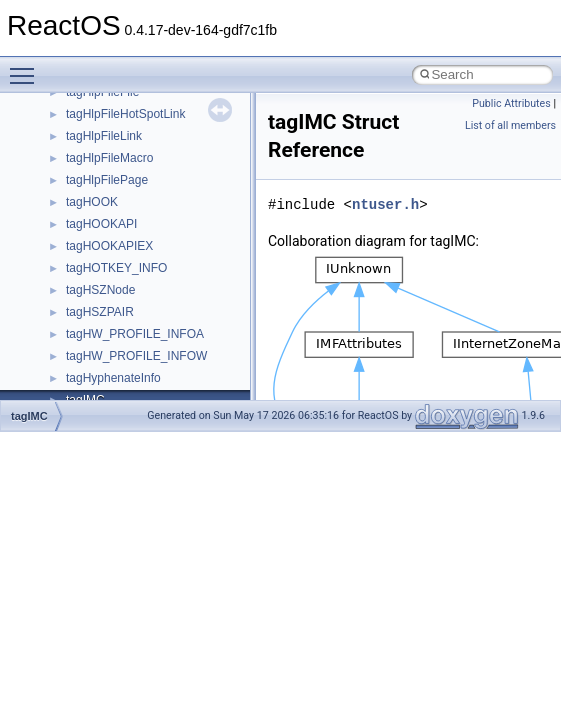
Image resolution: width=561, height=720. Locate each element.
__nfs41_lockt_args (118, 287)
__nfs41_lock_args (116, 221)
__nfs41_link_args (114, 177)
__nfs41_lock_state (117, 265)
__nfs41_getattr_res (119, 133)
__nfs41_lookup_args (123, 375)
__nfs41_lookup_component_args (156, 397)
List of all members (510, 125)
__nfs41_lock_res (113, 243)
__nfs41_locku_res (116, 353)
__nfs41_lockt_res (114, 309)
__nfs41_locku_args (119, 331)
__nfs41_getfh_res (115, 155)
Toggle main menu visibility (27, 67)
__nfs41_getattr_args (122, 111)
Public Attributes (511, 103)
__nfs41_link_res (111, 199)
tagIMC (29, 416)
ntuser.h (385, 204)
